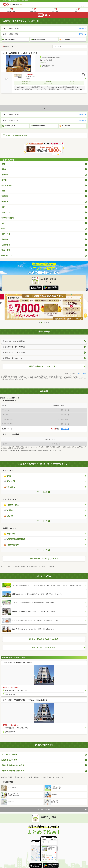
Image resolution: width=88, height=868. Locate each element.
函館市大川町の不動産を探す (13, 771)
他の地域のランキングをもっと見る (44, 559)
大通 (8, 476)
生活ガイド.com (82, 373)
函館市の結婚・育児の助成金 (14, 347)
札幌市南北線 (11, 545)
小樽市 (9, 510)
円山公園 (10, 481)
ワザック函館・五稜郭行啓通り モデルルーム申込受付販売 (25, 700)
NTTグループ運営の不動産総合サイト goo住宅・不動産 (15, 1)
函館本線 (10, 534)
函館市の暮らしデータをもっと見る (43, 366)
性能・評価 (6, 234)
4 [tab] (45, 323)
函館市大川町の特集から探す (13, 765)
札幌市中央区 (11, 505)
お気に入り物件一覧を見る (15, 136)
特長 (3, 229)
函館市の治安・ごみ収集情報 (14, 352)
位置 (3, 191)
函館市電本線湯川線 (14, 539)
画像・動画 (6, 250)
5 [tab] (47, 323)
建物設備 (5, 202)
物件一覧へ (64, 429)
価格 (3, 164)
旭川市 (9, 516)
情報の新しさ (7, 256)
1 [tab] (39, 323)
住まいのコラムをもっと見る (43, 648)
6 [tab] (49, 323)
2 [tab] (41, 323)
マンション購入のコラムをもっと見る (43, 639)
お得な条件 (6, 245)
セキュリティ (7, 212)
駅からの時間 (7, 185)
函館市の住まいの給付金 (12, 358)
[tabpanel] (44, 308)
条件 (3, 223)
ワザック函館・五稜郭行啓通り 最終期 (17, 663)
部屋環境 (5, 196)
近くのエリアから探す (10, 754)
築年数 (4, 180)
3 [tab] (43, 323)
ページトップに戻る (44, 809)
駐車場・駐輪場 (8, 218)
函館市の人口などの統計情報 (14, 341)
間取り (4, 169)
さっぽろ (10, 487)
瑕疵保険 (5, 239)
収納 (3, 207)
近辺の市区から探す (9, 760)
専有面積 (5, 175)
